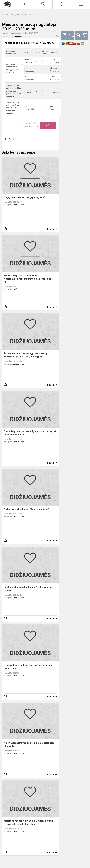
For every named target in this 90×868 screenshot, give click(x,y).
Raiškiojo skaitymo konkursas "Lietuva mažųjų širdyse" (28, 589)
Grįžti (11, 139)
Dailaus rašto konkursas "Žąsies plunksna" (26, 509)
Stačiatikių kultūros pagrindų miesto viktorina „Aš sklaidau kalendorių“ (30, 433)
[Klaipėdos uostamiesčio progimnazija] (7, 4)
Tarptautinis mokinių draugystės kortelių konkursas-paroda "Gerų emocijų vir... (25, 355)
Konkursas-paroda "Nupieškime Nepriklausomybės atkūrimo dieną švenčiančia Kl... (28, 279)
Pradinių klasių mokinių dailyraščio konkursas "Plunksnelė (28, 667)
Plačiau (51, 229)
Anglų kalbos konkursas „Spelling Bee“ (24, 197)
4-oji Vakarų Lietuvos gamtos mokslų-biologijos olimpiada (29, 745)
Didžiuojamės (30, 15)
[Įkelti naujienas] (24, 4)
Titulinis (5, 15)
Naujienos (17, 15)
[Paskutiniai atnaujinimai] (43, 4)
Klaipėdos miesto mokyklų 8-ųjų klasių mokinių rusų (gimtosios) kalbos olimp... (28, 823)
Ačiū (48, 125)
